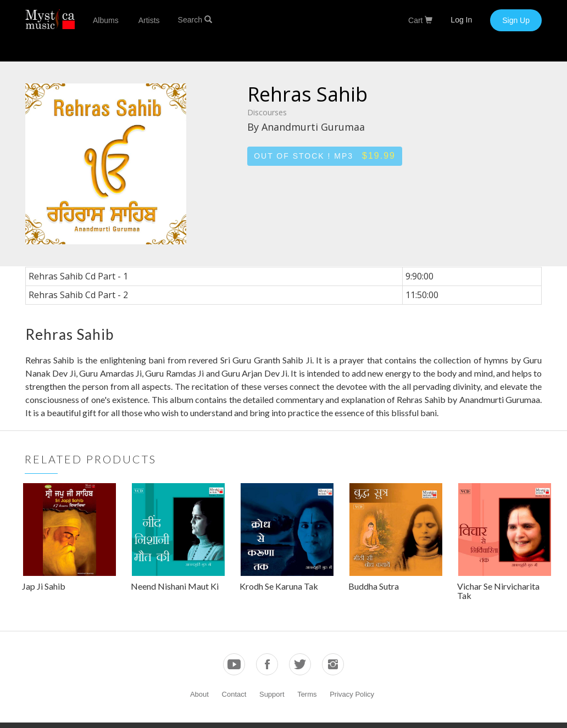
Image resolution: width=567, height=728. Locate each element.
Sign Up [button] (516, 20)
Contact (234, 694)
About (199, 694)
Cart (420, 20)
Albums (106, 20)
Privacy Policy (352, 694)
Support (272, 694)
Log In (461, 20)
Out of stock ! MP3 (325, 156)
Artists (149, 20)
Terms (307, 694)
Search (195, 20)
